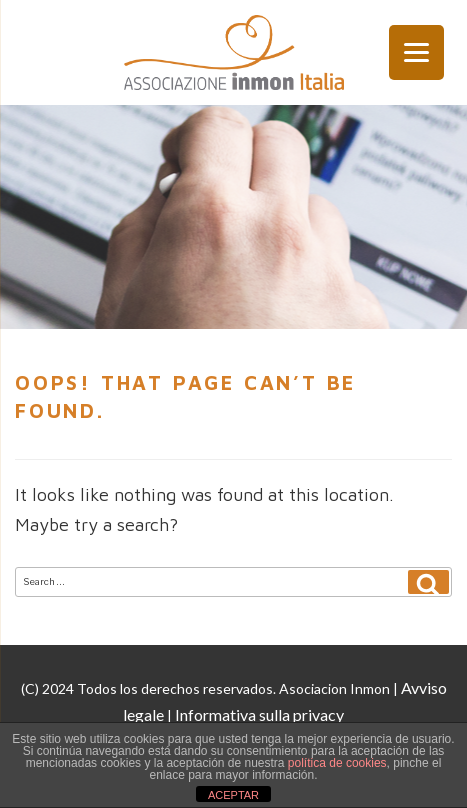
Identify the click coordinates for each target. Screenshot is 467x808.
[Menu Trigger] (416, 52)
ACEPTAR (233, 795)
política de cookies (337, 763)
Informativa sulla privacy (259, 714)
